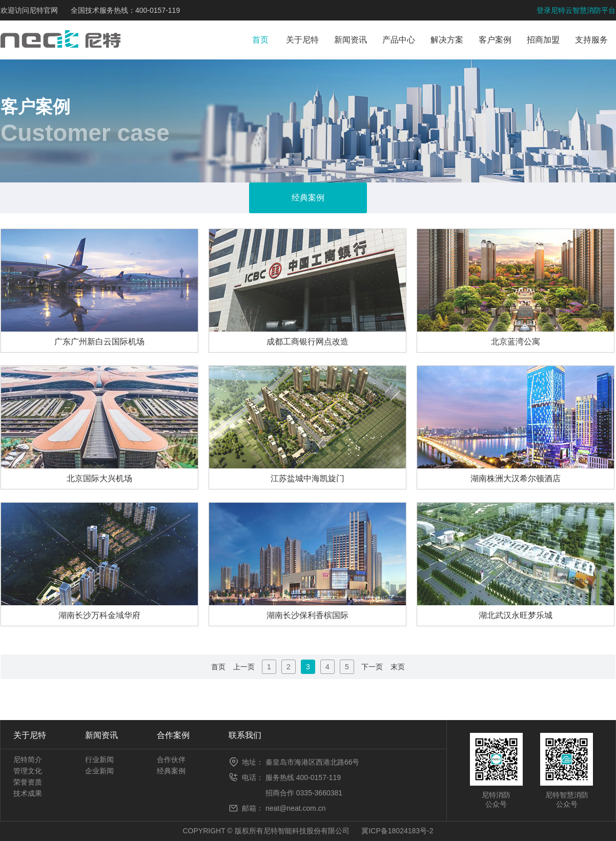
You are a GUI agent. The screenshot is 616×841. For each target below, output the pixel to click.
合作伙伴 (171, 760)
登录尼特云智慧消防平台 (576, 10)
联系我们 (245, 735)
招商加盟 (543, 40)
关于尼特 (302, 40)
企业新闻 (99, 771)
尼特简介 (28, 760)
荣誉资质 (28, 782)
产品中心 (399, 40)
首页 (260, 40)
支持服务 (591, 40)
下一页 (372, 667)
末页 (398, 667)
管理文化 (28, 771)
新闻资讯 (351, 40)
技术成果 (28, 793)
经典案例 (171, 771)
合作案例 (173, 735)
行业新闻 (99, 760)
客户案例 (495, 40)
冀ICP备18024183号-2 (397, 831)
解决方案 (447, 40)
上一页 (244, 667)
